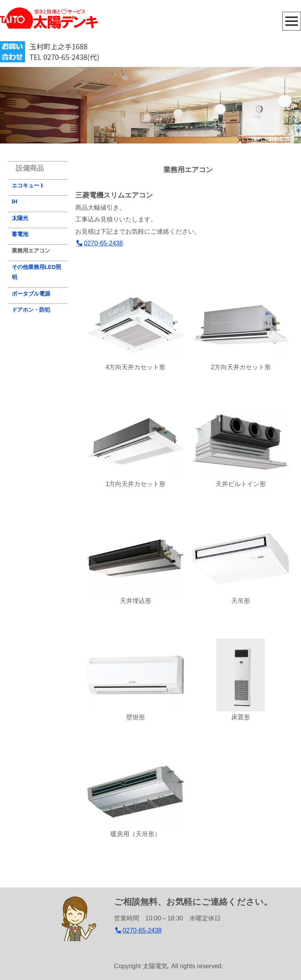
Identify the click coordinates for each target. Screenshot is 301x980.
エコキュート (28, 185)
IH (15, 201)
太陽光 (20, 218)
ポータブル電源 (31, 294)
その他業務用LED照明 (36, 272)
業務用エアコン (31, 250)
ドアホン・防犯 (31, 310)
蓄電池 (20, 234)
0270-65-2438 (100, 243)
